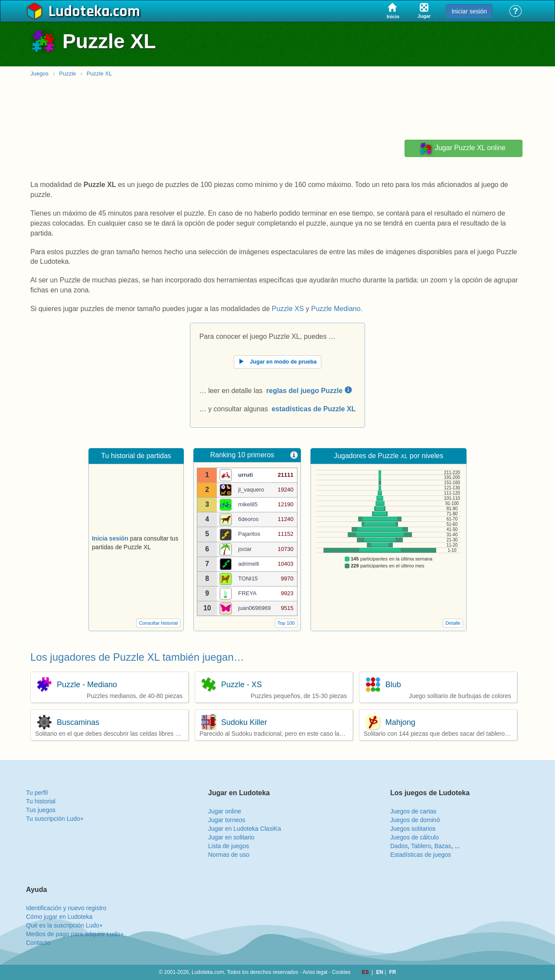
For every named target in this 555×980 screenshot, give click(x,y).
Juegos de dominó (415, 820)
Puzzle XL (100, 74)
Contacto (38, 943)
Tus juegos (41, 810)
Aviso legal (315, 972)
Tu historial (41, 801)
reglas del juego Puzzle (309, 391)
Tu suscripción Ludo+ (55, 819)
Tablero (421, 846)
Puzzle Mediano (336, 309)
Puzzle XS (288, 309)
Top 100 (286, 623)
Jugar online (225, 811)
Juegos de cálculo (415, 837)
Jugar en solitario (231, 837)
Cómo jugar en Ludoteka (59, 917)
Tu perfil (37, 793)
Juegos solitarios (413, 829)
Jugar (462, 148)
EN (380, 972)
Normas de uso (229, 855)
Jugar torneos (227, 820)
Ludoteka (79, 12)
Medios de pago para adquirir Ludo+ (75, 934)
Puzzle (67, 74)
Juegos (39, 74)
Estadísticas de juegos (421, 855)
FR (393, 972)
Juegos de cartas (413, 811)
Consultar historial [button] (158, 623)
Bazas (443, 846)
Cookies (341, 972)
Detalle (453, 623)
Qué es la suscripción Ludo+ (64, 925)
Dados (399, 846)
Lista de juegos (229, 846)
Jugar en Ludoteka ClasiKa (245, 829)
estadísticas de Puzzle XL (313, 409)
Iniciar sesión (469, 11)
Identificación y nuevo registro (66, 908)
